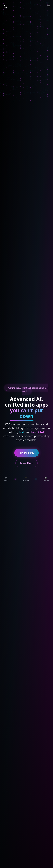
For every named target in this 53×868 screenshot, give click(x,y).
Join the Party (26, 453)
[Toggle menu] (48, 7)
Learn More (26, 463)
